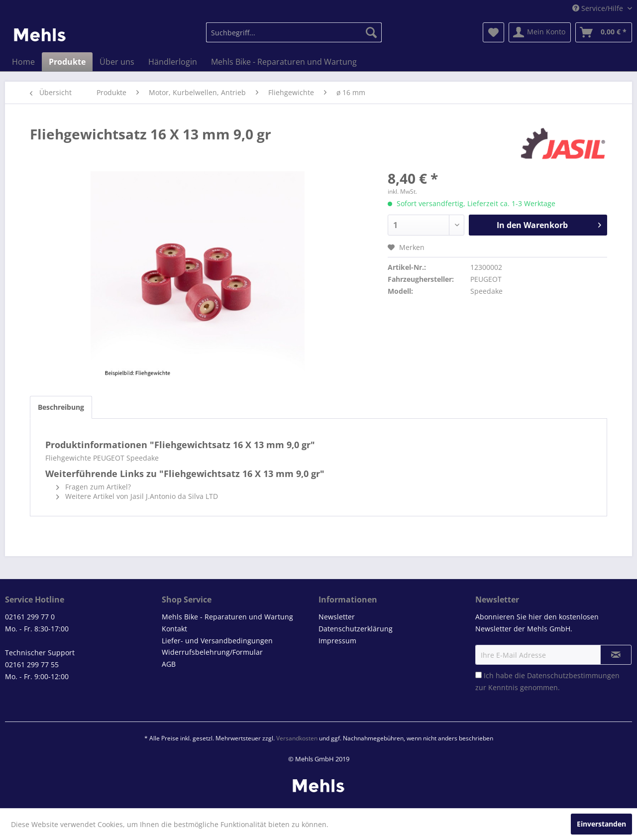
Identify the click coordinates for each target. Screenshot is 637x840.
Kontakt (174, 629)
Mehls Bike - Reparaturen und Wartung (227, 617)
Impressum (337, 641)
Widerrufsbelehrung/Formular (212, 652)
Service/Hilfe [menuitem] (599, 8)
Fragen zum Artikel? (94, 487)
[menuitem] (294, 32)
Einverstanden (601, 824)
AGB (169, 664)
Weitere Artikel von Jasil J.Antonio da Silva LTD (137, 496)
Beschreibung (61, 407)
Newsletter (337, 617)
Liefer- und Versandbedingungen (217, 641)
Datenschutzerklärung (356, 629)
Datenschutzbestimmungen (573, 675)
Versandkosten (297, 738)
